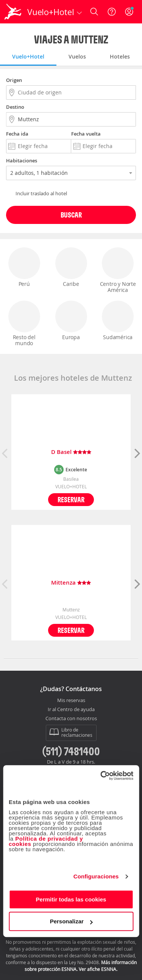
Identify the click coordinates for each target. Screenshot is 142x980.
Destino (15, 107)
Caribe (71, 267)
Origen (14, 80)
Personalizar (71, 921)
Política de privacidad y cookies (46, 841)
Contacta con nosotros (71, 719)
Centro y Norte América (118, 270)
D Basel (71, 452)
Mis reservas (71, 701)
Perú (24, 267)
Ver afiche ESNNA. (98, 969)
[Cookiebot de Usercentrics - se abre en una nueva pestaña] (101, 776)
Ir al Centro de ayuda (71, 710)
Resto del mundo (24, 324)
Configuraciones (96, 876)
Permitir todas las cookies (71, 899)
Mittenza (71, 583)
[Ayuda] (112, 12)
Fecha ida (17, 134)
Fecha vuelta (86, 134)
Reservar (71, 499)
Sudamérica (118, 321)
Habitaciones (22, 161)
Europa (71, 321)
